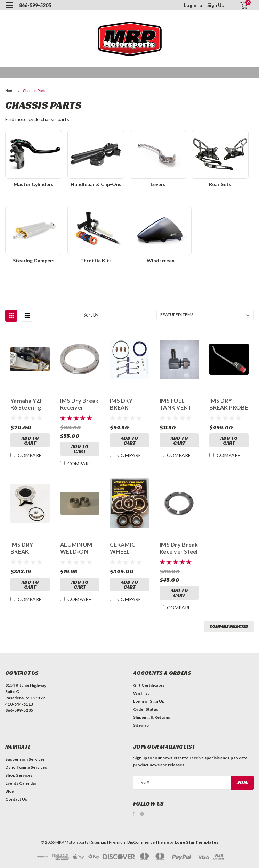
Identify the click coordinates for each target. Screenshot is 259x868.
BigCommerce (141, 842)
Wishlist (141, 693)
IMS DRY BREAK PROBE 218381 (229, 404)
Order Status (146, 709)
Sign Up (216, 5)
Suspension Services (25, 759)
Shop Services (19, 775)
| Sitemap (98, 842)
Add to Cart (30, 440)
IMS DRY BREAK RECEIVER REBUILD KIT (127, 404)
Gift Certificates (149, 685)
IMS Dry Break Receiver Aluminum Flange (79, 404)
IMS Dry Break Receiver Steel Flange (179, 548)
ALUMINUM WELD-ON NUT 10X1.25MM (76, 548)
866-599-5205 (35, 5)
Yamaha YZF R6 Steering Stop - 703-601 (30, 404)
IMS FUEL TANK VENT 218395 (176, 404)
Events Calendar (21, 783)
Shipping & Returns (152, 717)
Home (10, 91)
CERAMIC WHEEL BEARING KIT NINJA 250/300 (129, 548)
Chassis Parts (35, 91)
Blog (10, 791)
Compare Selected (229, 626)
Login (190, 5)
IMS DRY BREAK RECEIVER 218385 (23, 548)
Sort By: (91, 315)
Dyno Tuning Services (26, 767)
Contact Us (16, 799)
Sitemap (141, 725)
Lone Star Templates (196, 842)
